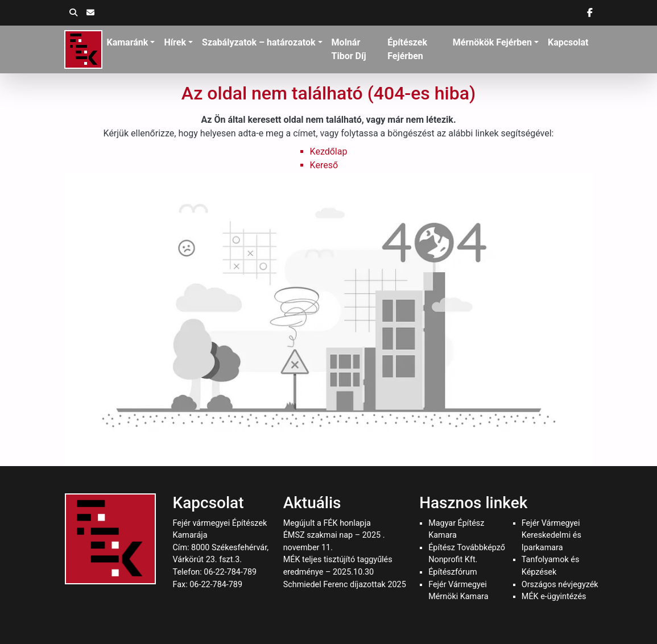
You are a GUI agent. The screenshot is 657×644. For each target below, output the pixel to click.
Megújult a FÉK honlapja (327, 523)
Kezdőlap (329, 151)
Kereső (324, 165)
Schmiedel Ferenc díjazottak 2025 (345, 585)
